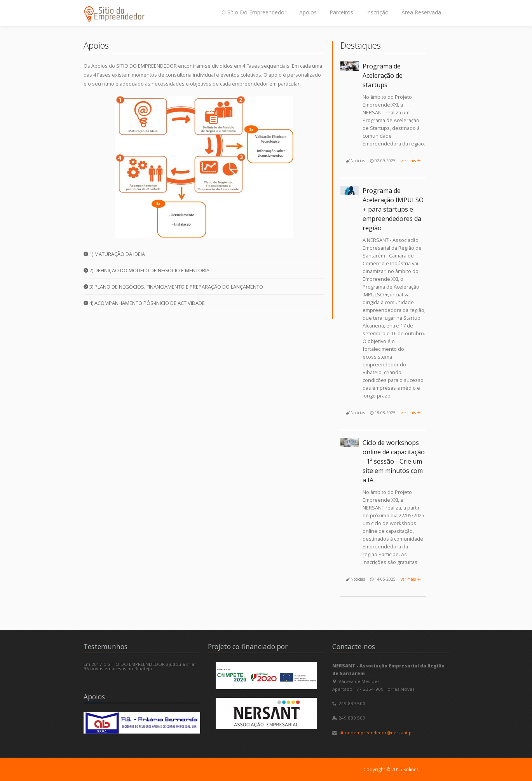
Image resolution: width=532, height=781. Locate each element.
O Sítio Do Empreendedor (254, 12)
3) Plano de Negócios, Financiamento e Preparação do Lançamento (173, 287)
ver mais (411, 161)
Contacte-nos (354, 647)
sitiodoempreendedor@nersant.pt (376, 733)
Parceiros (341, 12)
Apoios (308, 12)
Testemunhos (106, 647)
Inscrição (377, 12)
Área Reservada (421, 12)
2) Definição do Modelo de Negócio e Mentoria (147, 270)
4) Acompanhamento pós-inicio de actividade (144, 303)
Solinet (411, 770)
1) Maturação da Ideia (114, 254)
